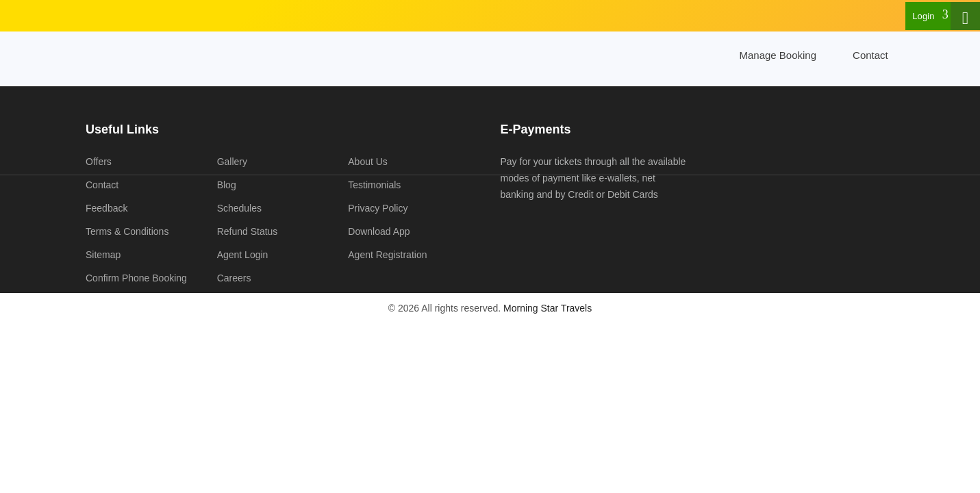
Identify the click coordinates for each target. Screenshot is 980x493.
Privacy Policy (378, 208)
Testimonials (374, 185)
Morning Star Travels (548, 308)
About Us (368, 162)
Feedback (106, 208)
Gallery (232, 162)
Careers (234, 278)
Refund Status (248, 231)
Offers (99, 162)
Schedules (239, 208)
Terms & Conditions (127, 231)
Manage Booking (778, 55)
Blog (227, 185)
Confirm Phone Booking (136, 278)
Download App (379, 231)
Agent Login (243, 255)
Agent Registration (387, 255)
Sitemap (103, 255)
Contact (870, 55)
